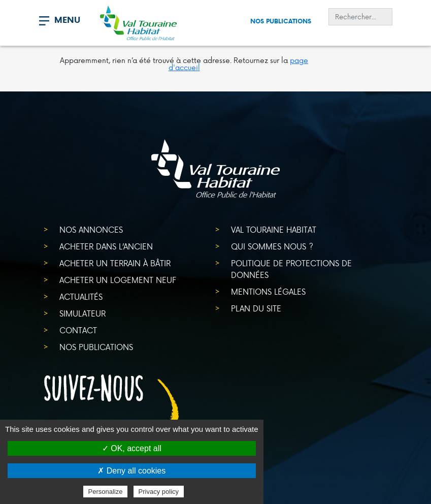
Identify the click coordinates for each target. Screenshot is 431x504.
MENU (67, 20)
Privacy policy (159, 492)
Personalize (106, 492)
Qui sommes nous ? (272, 246)
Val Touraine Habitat (274, 229)
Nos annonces (91, 229)
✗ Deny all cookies (131, 471)
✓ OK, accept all (132, 448)
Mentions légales (268, 291)
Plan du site (256, 308)
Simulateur (82, 313)
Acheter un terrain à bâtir (115, 263)
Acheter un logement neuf (118, 280)
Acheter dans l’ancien (106, 246)
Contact (78, 330)
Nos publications (281, 21)
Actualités (81, 296)
